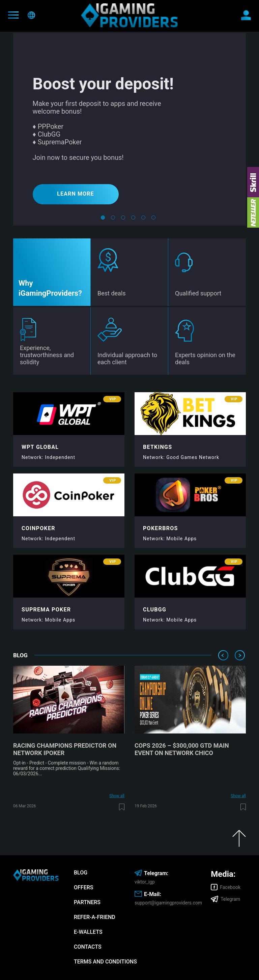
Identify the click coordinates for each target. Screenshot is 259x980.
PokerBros (161, 528)
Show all (117, 796)
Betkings (157, 447)
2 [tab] (113, 219)
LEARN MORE (75, 194)
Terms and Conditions (105, 962)
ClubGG (155, 610)
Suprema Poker (46, 610)
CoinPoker (38, 528)
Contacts (88, 947)
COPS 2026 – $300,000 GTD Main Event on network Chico (182, 749)
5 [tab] (143, 219)
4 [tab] (133, 219)
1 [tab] (103, 219)
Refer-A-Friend (95, 917)
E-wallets (88, 932)
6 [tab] (153, 219)
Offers (83, 887)
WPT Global (40, 447)
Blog (81, 873)
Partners (87, 902)
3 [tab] (123, 219)
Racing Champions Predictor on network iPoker (65, 749)
